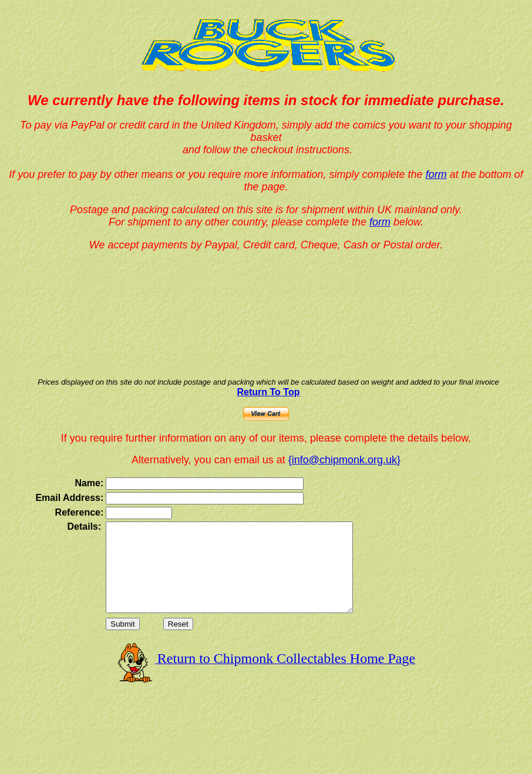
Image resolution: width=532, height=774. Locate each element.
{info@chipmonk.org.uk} (344, 460)
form (436, 174)
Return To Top (269, 392)
